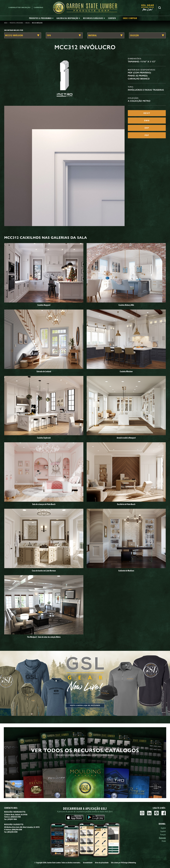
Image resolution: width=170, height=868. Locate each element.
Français (163, 834)
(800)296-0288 (17, 830)
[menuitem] (149, 8)
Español (163, 831)
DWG (147, 121)
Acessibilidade (88, 863)
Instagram (142, 813)
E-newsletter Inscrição (20, 8)
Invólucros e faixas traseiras (146, 90)
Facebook (164, 813)
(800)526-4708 (16, 817)
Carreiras (38, 8)
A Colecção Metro (139, 101)
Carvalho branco (139, 79)
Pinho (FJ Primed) (138, 76)
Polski (164, 841)
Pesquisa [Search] (160, 8)
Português (162, 838)
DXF (147, 128)
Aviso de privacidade (102, 863)
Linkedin (149, 813)
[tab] (41, 18)
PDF (147, 135)
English (163, 828)
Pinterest (156, 813)
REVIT (147, 113)
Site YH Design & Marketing (123, 863)
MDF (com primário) (139, 73)
